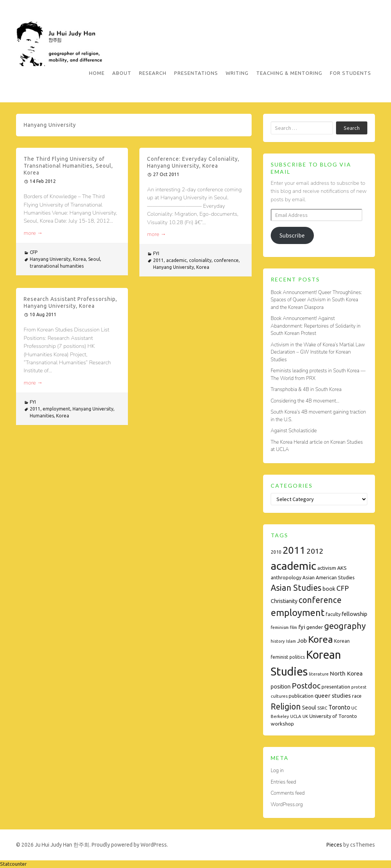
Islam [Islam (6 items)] (291, 641)
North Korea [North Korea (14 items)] (346, 673)
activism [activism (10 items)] (327, 568)
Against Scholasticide (294, 431)
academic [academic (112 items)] (293, 566)
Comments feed (288, 793)
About (122, 73)
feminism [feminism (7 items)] (280, 627)
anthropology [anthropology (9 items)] (286, 577)
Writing (237, 73)
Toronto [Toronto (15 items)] (339, 707)
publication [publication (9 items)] (301, 696)
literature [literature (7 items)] (319, 674)
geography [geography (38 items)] (345, 626)
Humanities (42, 416)
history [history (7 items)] (278, 641)
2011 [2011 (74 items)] (294, 550)
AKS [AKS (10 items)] (342, 568)
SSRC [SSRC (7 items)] (322, 708)
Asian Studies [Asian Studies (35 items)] (296, 588)
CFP (34, 252)
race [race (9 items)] (357, 696)
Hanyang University (50, 259)
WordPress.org (287, 805)
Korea (79, 259)
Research (153, 73)
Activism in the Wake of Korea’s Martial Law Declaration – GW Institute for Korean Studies (318, 352)
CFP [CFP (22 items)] (343, 588)
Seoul (94, 259)
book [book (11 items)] (329, 589)
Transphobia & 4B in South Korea (306, 390)
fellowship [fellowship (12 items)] (355, 614)
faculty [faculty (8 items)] (333, 614)
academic (176, 260)
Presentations (196, 73)
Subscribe (292, 235)
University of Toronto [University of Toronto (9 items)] (333, 716)
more (33, 233)
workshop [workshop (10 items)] (282, 724)
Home (97, 73)
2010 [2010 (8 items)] (276, 552)
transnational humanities (57, 266)
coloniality (200, 260)
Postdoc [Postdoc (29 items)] (306, 686)
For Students (351, 73)
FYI (156, 253)
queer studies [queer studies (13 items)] (333, 696)
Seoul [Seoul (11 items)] (309, 708)
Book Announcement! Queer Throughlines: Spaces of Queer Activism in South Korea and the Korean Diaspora (316, 300)
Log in (277, 771)
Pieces (334, 845)
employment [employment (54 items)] (298, 613)
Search (352, 128)
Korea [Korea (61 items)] (321, 639)
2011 (158, 260)
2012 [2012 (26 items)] (315, 551)
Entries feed (284, 782)
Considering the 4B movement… (305, 401)
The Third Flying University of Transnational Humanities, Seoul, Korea (68, 166)
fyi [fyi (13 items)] (302, 627)
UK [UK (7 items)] (305, 716)
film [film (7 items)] (293, 627)
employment (57, 409)
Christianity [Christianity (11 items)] (284, 601)
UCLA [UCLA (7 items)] (296, 716)
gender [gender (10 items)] (315, 627)
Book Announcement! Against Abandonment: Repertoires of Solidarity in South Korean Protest (316, 326)
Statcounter (13, 864)
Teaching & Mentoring (289, 73)
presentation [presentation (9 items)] (336, 687)
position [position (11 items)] (281, 687)
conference (226, 260)
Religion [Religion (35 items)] (286, 706)
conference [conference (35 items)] (320, 600)
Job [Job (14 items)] (302, 640)
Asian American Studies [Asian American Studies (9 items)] (329, 577)
